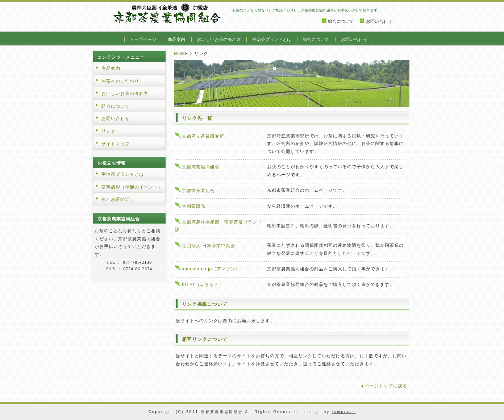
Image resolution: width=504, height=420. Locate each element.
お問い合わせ (379, 21)
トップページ (143, 39)
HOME (181, 54)
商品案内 (176, 39)
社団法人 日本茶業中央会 (209, 246)
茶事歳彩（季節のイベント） (132, 187)
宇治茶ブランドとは (272, 39)
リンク (109, 131)
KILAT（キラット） (203, 285)
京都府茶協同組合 (201, 167)
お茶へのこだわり (120, 81)
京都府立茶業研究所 (203, 136)
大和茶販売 (194, 206)
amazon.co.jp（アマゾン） (213, 269)
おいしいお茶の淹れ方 (219, 39)
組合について (341, 21)
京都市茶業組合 (198, 191)
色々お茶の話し (118, 199)
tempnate (344, 412)
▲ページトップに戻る (384, 386)
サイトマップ (116, 144)
